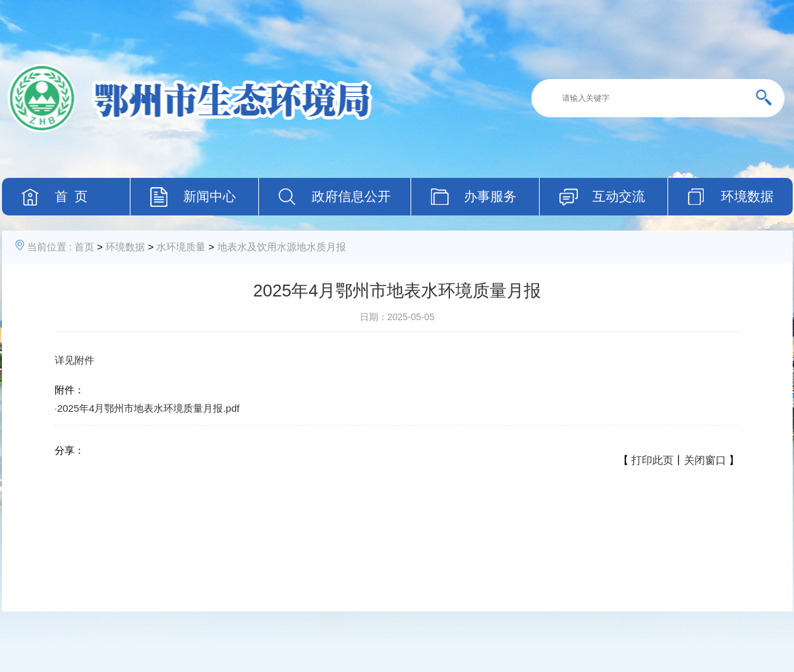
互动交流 (619, 196)
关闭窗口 (705, 460)
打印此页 (652, 460)
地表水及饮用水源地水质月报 (282, 247)
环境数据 (125, 247)
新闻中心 (210, 196)
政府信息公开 (351, 196)
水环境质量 (181, 247)
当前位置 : (49, 247)
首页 (84, 247)
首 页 (71, 196)
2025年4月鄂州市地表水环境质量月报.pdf (149, 408)
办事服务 (490, 196)
